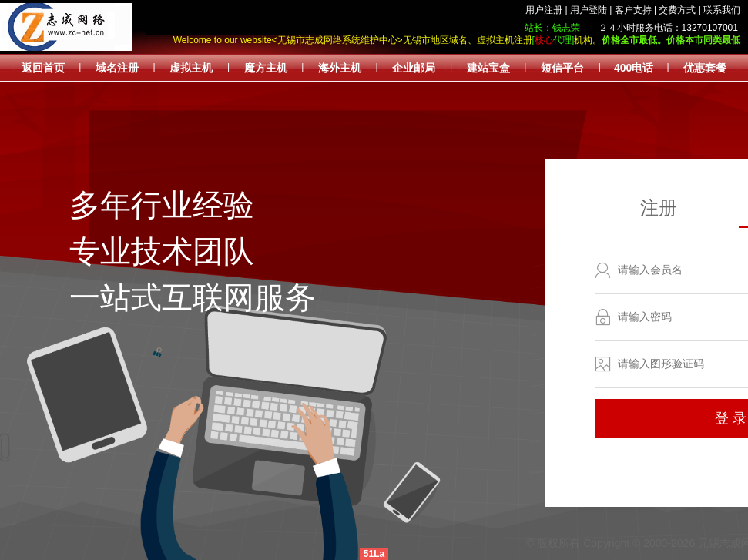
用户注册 (544, 10)
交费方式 (677, 10)
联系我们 (722, 10)
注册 (659, 208)
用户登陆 (589, 10)
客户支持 (633, 10)
